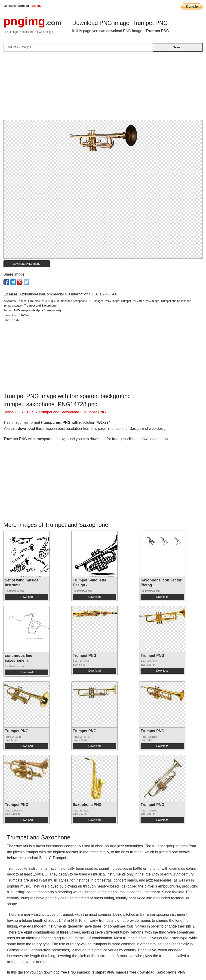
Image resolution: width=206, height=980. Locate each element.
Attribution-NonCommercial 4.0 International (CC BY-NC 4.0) (69, 294)
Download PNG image (27, 264)
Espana (36, 6)
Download (26, 597)
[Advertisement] (103, 88)
